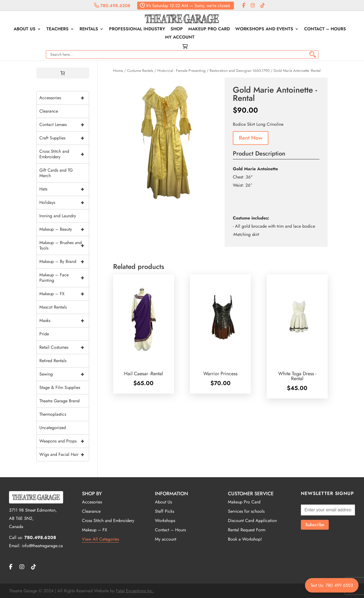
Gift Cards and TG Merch (56, 173)
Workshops (165, 521)
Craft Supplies (64, 138)
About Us (25, 30)
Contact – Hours (325, 30)
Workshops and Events (264, 30)
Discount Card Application (252, 521)
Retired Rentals (53, 361)
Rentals (89, 30)
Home (118, 71)
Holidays (64, 203)
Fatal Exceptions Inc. (135, 591)
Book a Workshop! (245, 539)
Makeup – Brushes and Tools (64, 245)
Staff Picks (165, 511)
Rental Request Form (247, 530)
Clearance (49, 111)
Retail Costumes (64, 347)
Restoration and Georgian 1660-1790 (240, 71)
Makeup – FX (64, 294)
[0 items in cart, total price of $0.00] (63, 73)
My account (180, 38)
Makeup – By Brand (64, 262)
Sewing (64, 374)
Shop (177, 30)
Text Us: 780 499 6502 (332, 585)
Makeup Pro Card (209, 30)
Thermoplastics (53, 414)
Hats (64, 189)
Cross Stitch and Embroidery (64, 154)
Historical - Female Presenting (181, 71)
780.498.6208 (112, 6)
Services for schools (246, 511)
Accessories (64, 98)
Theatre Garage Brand (59, 401)
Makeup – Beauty (64, 229)
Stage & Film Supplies (60, 387)
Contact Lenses (64, 125)
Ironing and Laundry (58, 216)
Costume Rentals (140, 71)
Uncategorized (53, 428)
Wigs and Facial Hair (64, 455)
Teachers (58, 30)
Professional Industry (137, 30)
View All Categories (100, 539)
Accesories (92, 502)
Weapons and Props (64, 441)
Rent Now (251, 138)
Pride (44, 334)
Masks (64, 321)
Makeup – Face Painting (64, 278)
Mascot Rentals (53, 307)
